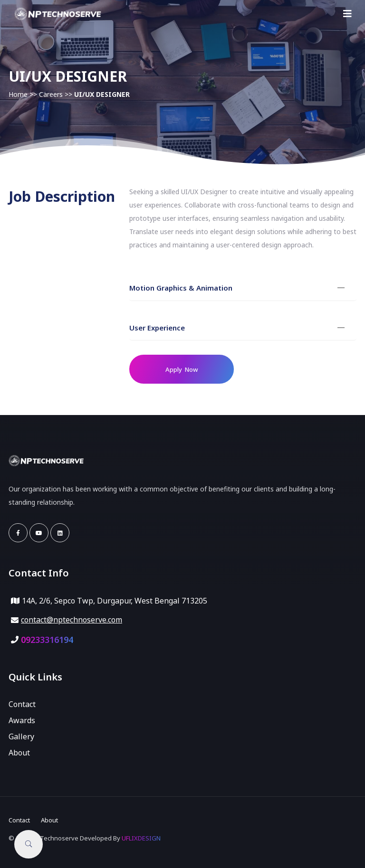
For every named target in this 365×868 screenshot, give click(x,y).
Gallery (21, 736)
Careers (51, 94)
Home (18, 94)
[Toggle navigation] (347, 14)
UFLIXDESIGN (141, 838)
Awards (22, 720)
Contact (22, 704)
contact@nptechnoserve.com (72, 620)
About (19, 753)
